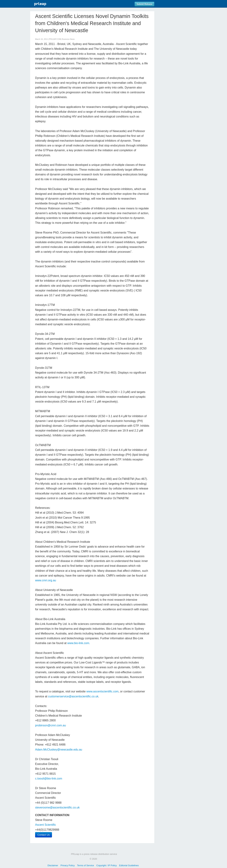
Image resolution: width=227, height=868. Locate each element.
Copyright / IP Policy (106, 865)
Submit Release (144, 4)
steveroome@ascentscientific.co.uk (57, 807)
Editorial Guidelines (129, 865)
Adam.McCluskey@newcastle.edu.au (59, 750)
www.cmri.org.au (46, 580)
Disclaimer (53, 865)
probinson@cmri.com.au (51, 725)
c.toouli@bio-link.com (49, 779)
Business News (68, 39)
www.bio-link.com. (79, 643)
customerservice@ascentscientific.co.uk (73, 696)
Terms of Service (85, 865)
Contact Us (44, 835)
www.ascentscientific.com (102, 691)
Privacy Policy (68, 865)
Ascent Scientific (45, 825)
